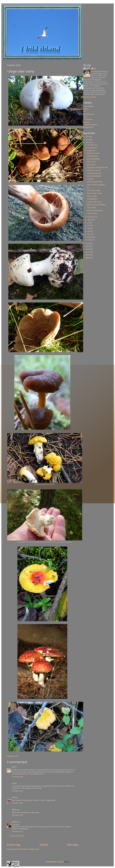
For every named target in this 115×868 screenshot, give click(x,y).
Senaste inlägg (14, 845)
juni (89, 225)
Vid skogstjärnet (92, 199)
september (91, 217)
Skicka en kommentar (17, 836)
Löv (88, 188)
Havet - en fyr (91, 162)
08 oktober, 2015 (18, 803)
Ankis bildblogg (88, 106)
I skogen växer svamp (94, 202)
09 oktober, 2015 (18, 832)
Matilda (15, 822)
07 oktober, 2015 (18, 777)
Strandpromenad (92, 156)
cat (13, 783)
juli (88, 223)
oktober (90, 151)
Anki (14, 797)
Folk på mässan (92, 213)
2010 (87, 255)
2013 (87, 246)
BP (13, 767)
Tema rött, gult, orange (94, 193)
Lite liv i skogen (92, 196)
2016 (87, 140)
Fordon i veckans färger (95, 182)
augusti (90, 220)
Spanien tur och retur (94, 170)
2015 (87, 142)
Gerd (85, 117)
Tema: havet (91, 165)
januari (90, 240)
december (91, 145)
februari (90, 237)
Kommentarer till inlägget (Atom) (29, 849)
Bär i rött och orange (94, 190)
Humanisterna (88, 119)
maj (89, 228)
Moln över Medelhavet (94, 176)
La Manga (90, 179)
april (89, 231)
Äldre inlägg (72, 845)
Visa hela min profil (89, 97)
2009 (87, 258)
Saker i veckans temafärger (96, 185)
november (91, 148)
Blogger (67, 862)
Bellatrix (86, 109)
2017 (87, 137)
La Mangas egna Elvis (94, 173)
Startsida (44, 845)
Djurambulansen (89, 114)
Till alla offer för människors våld (97, 168)
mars (89, 234)
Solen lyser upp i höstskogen (96, 205)
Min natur (86, 122)
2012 (87, 249)
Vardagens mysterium (90, 125)
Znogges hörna (88, 127)
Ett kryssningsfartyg (93, 159)
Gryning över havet (93, 153)
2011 (87, 252)
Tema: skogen (91, 208)
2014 (87, 243)
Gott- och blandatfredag (95, 211)
